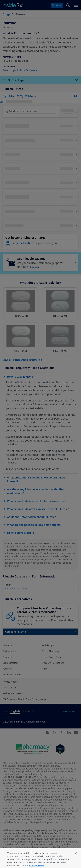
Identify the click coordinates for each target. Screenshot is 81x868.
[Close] (76, 859)
